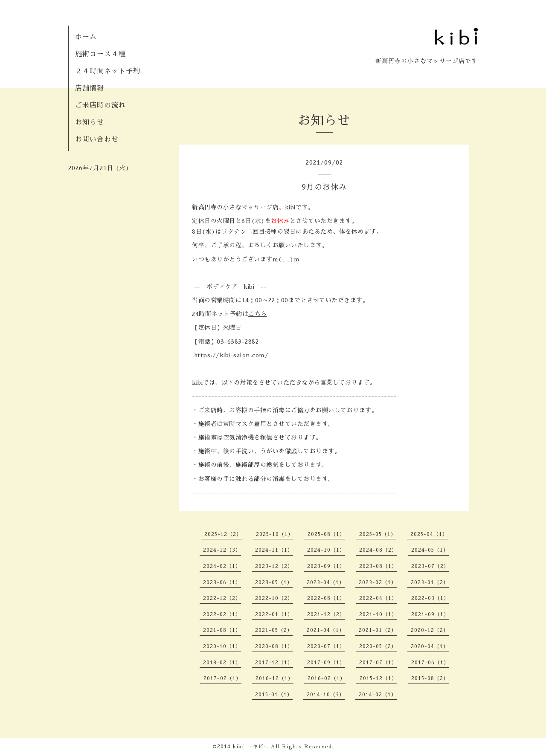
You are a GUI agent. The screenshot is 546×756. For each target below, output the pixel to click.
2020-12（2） (430, 630)
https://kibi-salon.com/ (231, 355)
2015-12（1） (378, 678)
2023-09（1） (326, 566)
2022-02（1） (222, 614)
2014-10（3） (326, 695)
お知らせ (90, 122)
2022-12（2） (222, 598)
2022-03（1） (430, 598)
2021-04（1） (326, 630)
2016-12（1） (274, 678)
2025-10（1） (275, 534)
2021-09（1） (430, 614)
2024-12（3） (222, 550)
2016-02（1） (327, 678)
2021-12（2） (326, 614)
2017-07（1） (378, 663)
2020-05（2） (378, 646)
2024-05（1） (430, 550)
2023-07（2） (430, 566)
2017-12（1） (274, 663)
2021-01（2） (378, 630)
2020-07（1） (326, 646)
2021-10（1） (378, 614)
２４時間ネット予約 (108, 71)
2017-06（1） (430, 663)
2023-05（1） (274, 582)
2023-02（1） (378, 582)
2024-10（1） (326, 550)
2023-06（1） (222, 582)
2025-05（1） (378, 534)
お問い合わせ (97, 139)
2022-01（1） (274, 614)
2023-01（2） (430, 582)
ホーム (86, 37)
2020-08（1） (274, 646)
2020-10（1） (222, 646)
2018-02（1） (222, 663)
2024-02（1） (222, 566)
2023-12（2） (274, 566)
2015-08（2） (430, 678)
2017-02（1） (222, 678)
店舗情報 (90, 88)
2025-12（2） (223, 534)
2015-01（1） (274, 695)
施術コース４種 (100, 54)
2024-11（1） (274, 550)
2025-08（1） (326, 534)
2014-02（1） (378, 695)
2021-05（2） (274, 630)
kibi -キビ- (250, 747)
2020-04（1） (430, 646)
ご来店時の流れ (100, 105)
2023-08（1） (378, 566)
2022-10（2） (274, 598)
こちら (258, 314)
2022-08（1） (326, 598)
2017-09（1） (326, 663)
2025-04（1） (429, 534)
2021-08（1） (222, 630)
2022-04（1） (378, 598)
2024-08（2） (378, 550)
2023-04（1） (326, 582)
